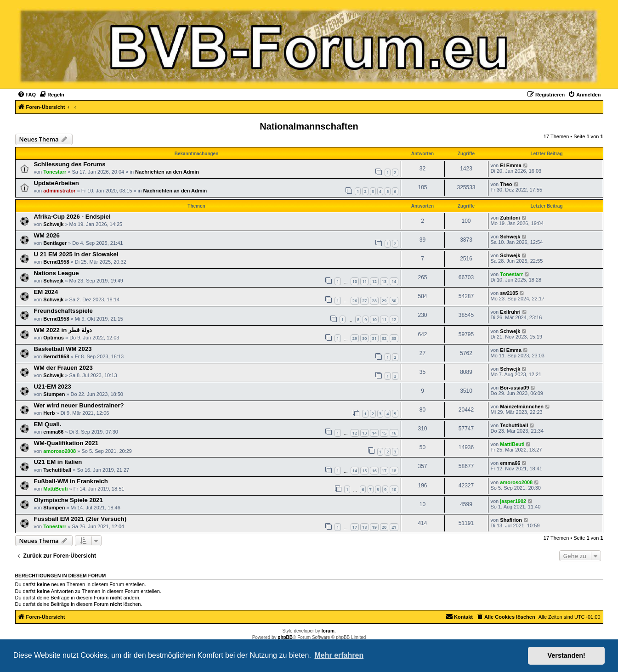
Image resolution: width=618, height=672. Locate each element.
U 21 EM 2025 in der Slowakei (76, 254)
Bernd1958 (56, 262)
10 (355, 281)
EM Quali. (48, 424)
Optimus (54, 338)
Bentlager (55, 243)
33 (394, 338)
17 (384, 471)
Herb (49, 413)
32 (384, 338)
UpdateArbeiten (57, 183)
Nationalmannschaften (309, 126)
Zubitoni (510, 218)
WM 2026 (47, 235)
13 (384, 281)
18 (394, 471)
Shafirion (511, 520)
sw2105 (509, 293)
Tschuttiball (514, 425)
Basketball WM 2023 (63, 349)
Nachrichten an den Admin (167, 172)
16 (394, 433)
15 (384, 433)
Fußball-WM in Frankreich (71, 481)
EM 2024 (46, 292)
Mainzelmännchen (522, 407)
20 (384, 527)
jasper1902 (513, 501)
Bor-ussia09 (514, 388)
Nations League (57, 273)
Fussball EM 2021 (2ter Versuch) (80, 519)
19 (374, 527)
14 (394, 281)
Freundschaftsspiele (63, 311)
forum (328, 631)
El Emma (510, 165)
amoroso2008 (60, 451)
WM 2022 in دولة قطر (63, 330)
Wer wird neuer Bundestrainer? (79, 405)
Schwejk (53, 224)
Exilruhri (510, 312)
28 (374, 301)
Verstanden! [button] (567, 655)
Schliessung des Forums (70, 164)
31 (374, 338)
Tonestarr (55, 172)
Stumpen (54, 394)
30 (394, 301)
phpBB (285, 637)
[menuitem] (27, 95)
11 (364, 281)
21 (394, 527)
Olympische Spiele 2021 (68, 500)
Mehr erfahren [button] (339, 655)
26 (355, 301)
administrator (59, 191)
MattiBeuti (512, 444)
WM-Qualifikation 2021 (66, 443)
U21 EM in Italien (58, 462)
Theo (506, 184)
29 (384, 301)
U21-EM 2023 (53, 387)
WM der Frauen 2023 (63, 368)
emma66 (53, 432)
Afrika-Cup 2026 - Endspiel (72, 217)
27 (364, 301)
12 (374, 281)
